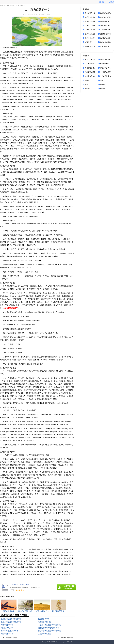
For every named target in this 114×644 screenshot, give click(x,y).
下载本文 (48, 14)
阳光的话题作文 (90, 13)
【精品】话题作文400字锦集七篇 (50, 625)
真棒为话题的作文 (11, 638)
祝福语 (87, 80)
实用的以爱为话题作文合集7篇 (49, 628)
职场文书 (103, 80)
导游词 (102, 89)
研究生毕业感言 (105, 60)
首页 (8, 5)
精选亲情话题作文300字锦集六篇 (50, 631)
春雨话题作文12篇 (7, 634)
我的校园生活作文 (7, 628)
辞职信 (87, 84)
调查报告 (88, 89)
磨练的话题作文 (90, 46)
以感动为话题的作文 (67, 638)
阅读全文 (42, 14)
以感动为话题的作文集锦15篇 (11, 622)
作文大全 (14, 5)
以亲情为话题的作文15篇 (10, 631)
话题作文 (22, 5)
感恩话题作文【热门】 (46, 622)
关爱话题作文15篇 (7, 625)
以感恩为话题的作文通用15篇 (11, 619)
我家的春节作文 (44, 619)
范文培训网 (54, 642)
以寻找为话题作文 (44, 634)
